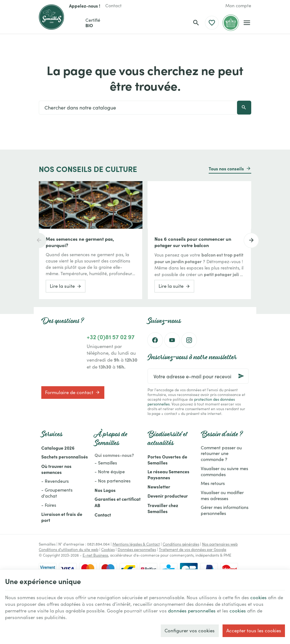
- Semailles (106, 463)
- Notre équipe (110, 472)
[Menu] (247, 23)
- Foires (49, 505)
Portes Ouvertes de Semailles (167, 460)
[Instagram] (189, 340)
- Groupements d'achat (57, 493)
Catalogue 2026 (58, 448)
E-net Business (95, 555)
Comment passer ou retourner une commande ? (221, 453)
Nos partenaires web (220, 544)
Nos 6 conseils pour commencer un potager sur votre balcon (193, 242)
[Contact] (113, 6)
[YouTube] (172, 340)
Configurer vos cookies (190, 630)
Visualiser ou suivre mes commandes (224, 471)
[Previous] (39, 240)
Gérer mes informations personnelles (225, 510)
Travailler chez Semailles (163, 508)
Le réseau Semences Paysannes (168, 474)
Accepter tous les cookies (254, 630)
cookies (258, 597)
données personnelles (192, 611)
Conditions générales (181, 544)
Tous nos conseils (226, 168)
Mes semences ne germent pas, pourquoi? (80, 242)
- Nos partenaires (113, 481)
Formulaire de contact (73, 392)
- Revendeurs (55, 481)
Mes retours (213, 483)
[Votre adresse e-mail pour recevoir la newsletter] (198, 376)
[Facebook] (155, 340)
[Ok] (241, 376)
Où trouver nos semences (56, 469)
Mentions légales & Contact (136, 544)
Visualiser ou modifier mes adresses (222, 495)
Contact (103, 515)
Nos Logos (105, 490)
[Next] (251, 240)
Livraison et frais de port (62, 517)
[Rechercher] (196, 23)
